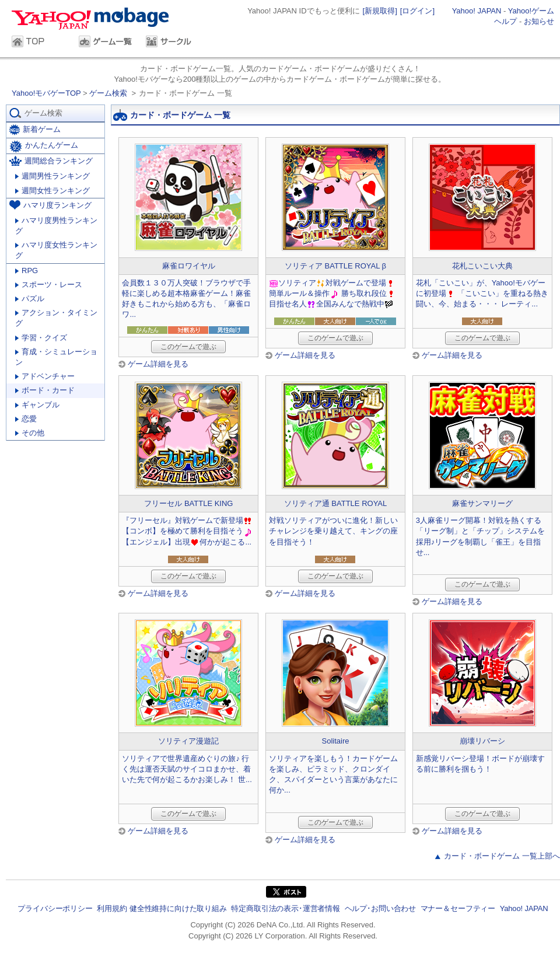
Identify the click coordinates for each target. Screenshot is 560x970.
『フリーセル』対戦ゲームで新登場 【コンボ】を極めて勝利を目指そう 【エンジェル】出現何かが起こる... (187, 531)
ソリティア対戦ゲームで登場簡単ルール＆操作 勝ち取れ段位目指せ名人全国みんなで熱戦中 (332, 293)
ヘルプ (505, 21)
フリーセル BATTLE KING (188, 503)
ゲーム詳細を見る (158, 364)
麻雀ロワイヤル (189, 266)
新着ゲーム (35, 130)
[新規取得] (380, 11)
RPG (27, 271)
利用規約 (112, 908)
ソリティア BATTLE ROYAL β (335, 266)
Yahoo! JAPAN (477, 11)
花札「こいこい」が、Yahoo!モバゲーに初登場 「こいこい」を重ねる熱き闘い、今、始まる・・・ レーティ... (482, 293)
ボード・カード (45, 390)
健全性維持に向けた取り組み (178, 908)
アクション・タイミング (56, 318)
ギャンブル (37, 405)
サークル (174, 43)
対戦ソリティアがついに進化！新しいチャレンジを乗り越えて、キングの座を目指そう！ (333, 531)
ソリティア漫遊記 (188, 741)
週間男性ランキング (52, 176)
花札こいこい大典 (482, 266)
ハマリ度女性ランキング (56, 250)
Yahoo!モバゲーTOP (47, 93)
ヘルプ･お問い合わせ (380, 908)
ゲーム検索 (108, 93)
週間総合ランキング (51, 161)
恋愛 (26, 419)
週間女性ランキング (52, 191)
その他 (30, 433)
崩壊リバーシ (482, 741)
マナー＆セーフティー (458, 908)
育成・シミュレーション (56, 357)
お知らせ (539, 21)
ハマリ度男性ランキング (56, 226)
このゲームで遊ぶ (188, 347)
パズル (30, 299)
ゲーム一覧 (106, 43)
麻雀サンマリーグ (482, 503)
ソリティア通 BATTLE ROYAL (336, 503)
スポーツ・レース (49, 285)
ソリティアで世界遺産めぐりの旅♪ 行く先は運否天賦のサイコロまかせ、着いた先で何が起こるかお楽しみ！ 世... (187, 769)
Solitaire (336, 741)
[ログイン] (417, 11)
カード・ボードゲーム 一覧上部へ (502, 856)
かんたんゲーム (44, 146)
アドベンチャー (45, 376)
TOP (39, 43)
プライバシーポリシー (55, 908)
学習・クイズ (41, 338)
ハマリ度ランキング (50, 205)
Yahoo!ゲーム (531, 11)
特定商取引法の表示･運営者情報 (286, 908)
